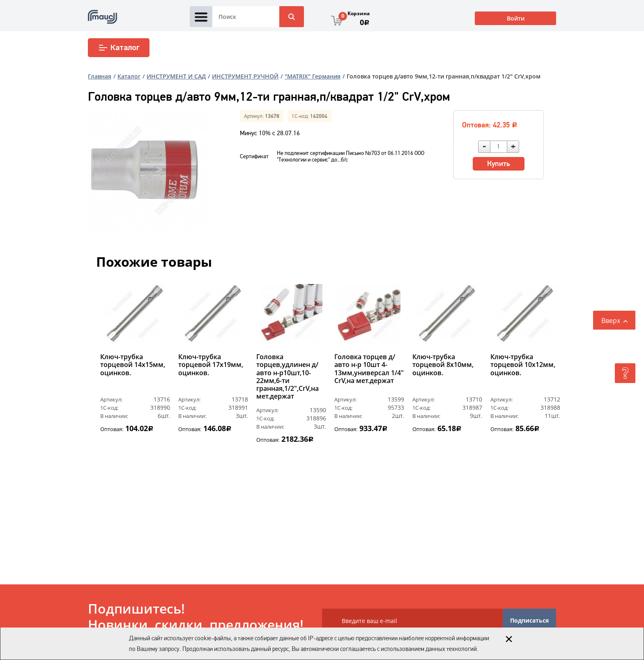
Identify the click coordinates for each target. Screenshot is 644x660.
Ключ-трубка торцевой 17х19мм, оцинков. (211, 365)
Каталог (119, 48)
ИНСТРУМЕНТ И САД (176, 76)
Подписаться (529, 620)
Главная (100, 76)
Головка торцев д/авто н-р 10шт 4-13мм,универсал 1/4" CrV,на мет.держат (369, 369)
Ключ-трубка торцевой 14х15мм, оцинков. (133, 365)
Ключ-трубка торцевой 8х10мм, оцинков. (443, 365)
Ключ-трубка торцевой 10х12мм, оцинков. (523, 365)
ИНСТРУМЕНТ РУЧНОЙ (245, 76)
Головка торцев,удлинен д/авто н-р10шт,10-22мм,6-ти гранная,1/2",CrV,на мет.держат (287, 377)
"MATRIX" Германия (313, 76)
